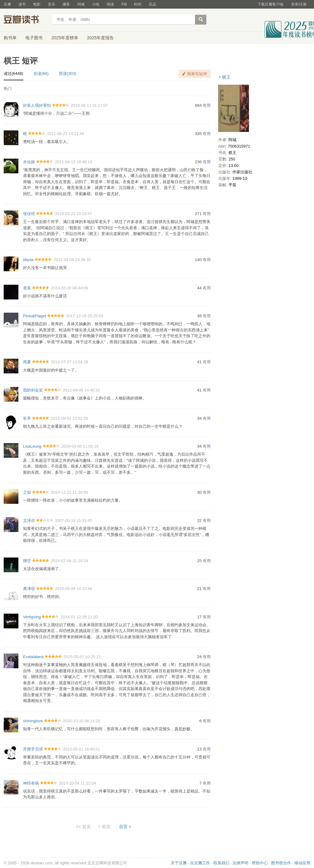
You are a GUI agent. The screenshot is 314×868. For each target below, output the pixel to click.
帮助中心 (260, 863)
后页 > (125, 827)
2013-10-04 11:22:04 (77, 783)
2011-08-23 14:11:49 (65, 134)
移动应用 (302, 863)
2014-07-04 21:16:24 (69, 561)
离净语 (29, 589)
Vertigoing (32, 617)
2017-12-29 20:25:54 (84, 316)
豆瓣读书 (26, 20)
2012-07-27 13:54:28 (69, 362)
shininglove (33, 721)
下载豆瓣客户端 (270, 4)
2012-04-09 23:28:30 (72, 260)
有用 (207, 105)
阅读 (110, 4)
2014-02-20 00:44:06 (69, 288)
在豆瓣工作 (200, 863)
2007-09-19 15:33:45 (73, 521)
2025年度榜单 (65, 38)
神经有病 (31, 783)
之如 (27, 492)
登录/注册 (299, 4)
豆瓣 (7, 4)
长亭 (27, 418)
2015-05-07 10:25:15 (82, 657)
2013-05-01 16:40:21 (81, 749)
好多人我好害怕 (37, 105)
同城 (81, 4)
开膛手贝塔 (33, 749)
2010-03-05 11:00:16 (80, 446)
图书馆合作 (281, 863)
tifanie (28, 260)
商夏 (27, 362)
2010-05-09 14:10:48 (73, 589)
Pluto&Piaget (34, 316)
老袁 (27, 288)
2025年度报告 (100, 38)
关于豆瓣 (179, 863)
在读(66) (41, 73)
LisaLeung (32, 446)
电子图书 (34, 38)
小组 (96, 4)
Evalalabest (33, 657)
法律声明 (240, 863)
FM (124, 4)
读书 (22, 4)
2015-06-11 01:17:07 (89, 105)
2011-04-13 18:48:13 (73, 162)
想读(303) (67, 73)
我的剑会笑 (33, 390)
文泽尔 (29, 521)
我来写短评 (197, 74)
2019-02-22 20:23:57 (73, 214)
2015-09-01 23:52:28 (69, 418)
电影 (37, 4)
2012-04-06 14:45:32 (81, 390)
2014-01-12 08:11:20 (79, 617)
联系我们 (221, 863)
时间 (138, 4)
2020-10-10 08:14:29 (81, 721)
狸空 (27, 561)
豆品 (152, 4)
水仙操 (29, 162)
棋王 (226, 77)
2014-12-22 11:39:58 (69, 492)
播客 (66, 4)
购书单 (10, 38)
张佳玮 (29, 214)
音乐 (52, 4)
